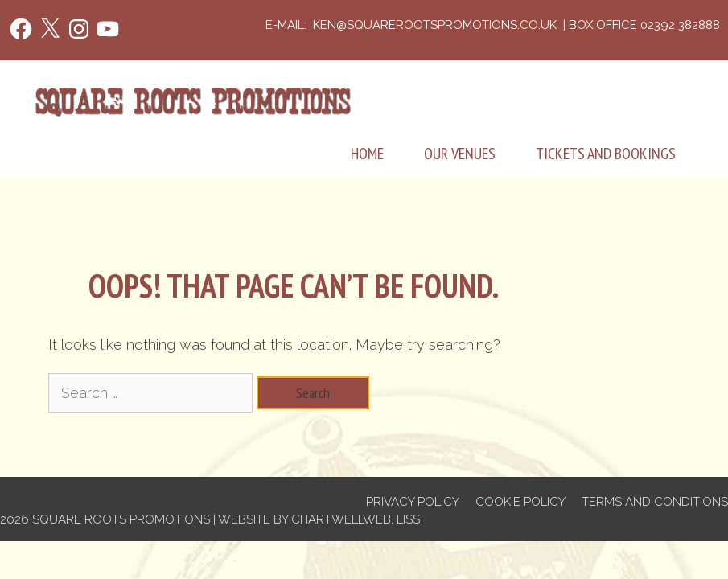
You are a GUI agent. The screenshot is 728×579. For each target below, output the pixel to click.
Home (367, 154)
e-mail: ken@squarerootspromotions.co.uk (413, 25)
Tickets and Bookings (606, 154)
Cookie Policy (520, 502)
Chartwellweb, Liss (356, 519)
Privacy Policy (413, 502)
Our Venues (460, 154)
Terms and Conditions (655, 502)
